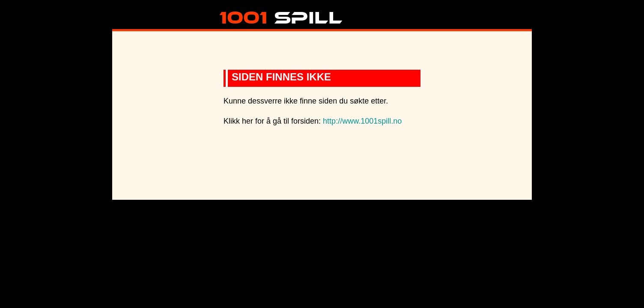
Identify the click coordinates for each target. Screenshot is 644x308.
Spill (281, 14)
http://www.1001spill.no (362, 121)
